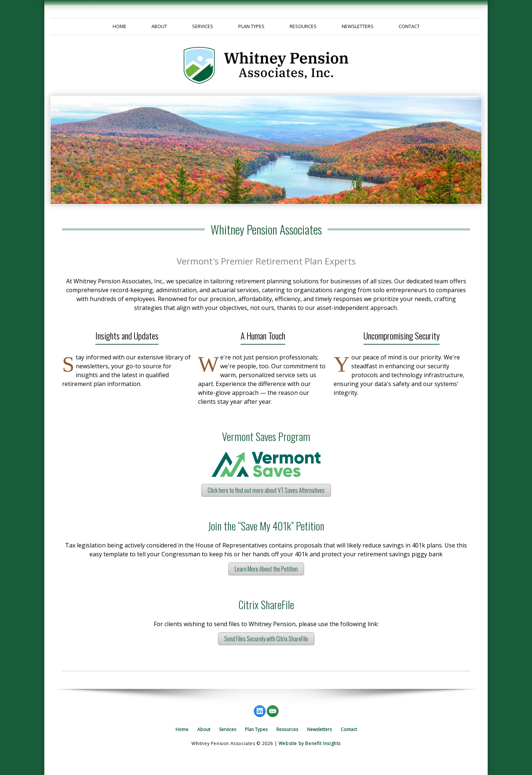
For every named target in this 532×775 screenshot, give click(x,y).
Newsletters (358, 26)
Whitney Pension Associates (266, 229)
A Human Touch (263, 335)
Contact (409, 26)
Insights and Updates (127, 335)
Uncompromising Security (402, 335)
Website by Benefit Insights (310, 743)
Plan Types (251, 26)
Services (203, 26)
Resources (303, 26)
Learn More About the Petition (266, 569)
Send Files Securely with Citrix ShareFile (266, 639)
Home (120, 26)
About (159, 26)
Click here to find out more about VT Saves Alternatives (266, 490)
